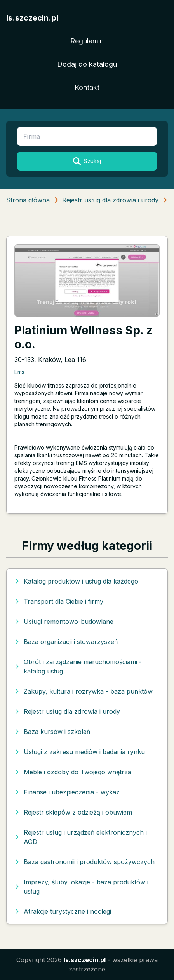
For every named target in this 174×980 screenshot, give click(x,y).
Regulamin (87, 41)
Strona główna (28, 200)
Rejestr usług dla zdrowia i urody (110, 200)
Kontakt (87, 87)
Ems (19, 372)
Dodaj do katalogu (87, 64)
